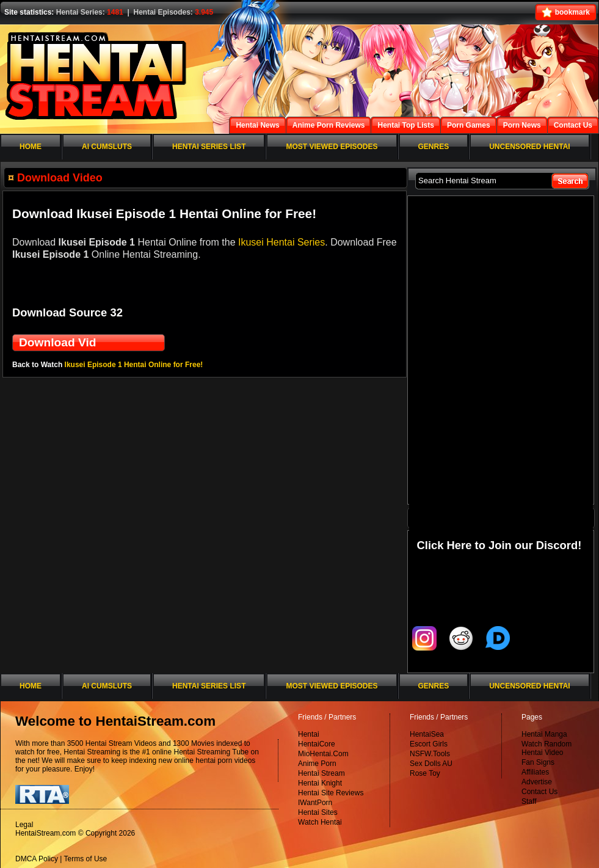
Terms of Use (86, 859)
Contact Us (539, 792)
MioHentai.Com (323, 754)
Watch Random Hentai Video (546, 748)
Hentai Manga (544, 734)
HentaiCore (317, 744)
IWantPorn (315, 803)
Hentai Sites (318, 812)
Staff (529, 801)
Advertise (537, 782)
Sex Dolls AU (431, 764)
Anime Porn (317, 764)
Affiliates (535, 772)
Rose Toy (425, 773)
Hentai (309, 734)
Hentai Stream (321, 773)
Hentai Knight (320, 783)
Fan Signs (538, 762)
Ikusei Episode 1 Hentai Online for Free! (134, 365)
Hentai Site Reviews (331, 793)
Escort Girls (429, 744)
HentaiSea (427, 734)
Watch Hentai (320, 822)
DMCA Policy (37, 859)
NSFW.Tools (430, 754)
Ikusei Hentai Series (281, 242)
